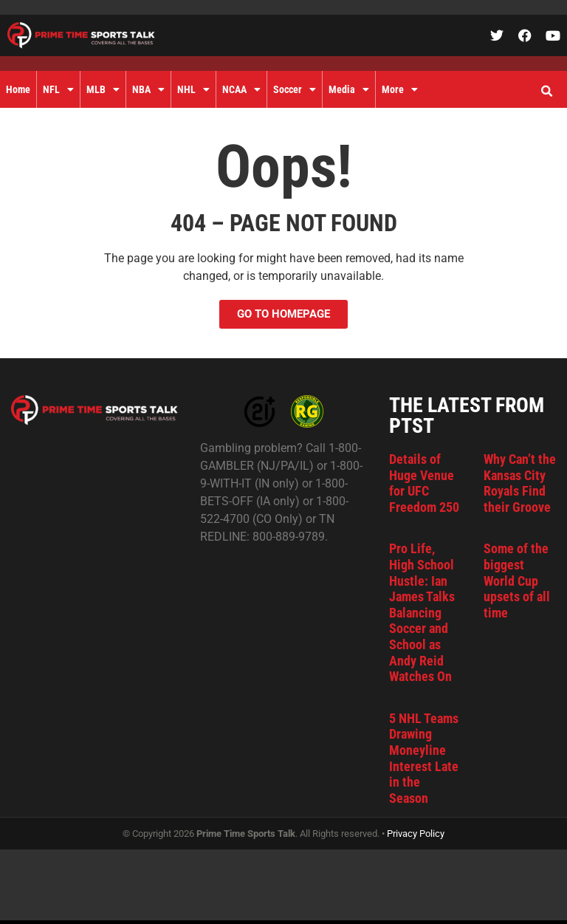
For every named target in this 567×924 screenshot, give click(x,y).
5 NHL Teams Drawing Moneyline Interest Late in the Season (424, 758)
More (400, 89)
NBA (148, 89)
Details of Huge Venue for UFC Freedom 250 (424, 483)
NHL (193, 89)
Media (349, 89)
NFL (58, 89)
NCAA (241, 89)
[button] (546, 92)
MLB (103, 89)
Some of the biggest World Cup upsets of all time (517, 580)
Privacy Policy (416, 834)
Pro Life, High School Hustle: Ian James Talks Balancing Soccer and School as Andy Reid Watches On (422, 612)
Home (18, 89)
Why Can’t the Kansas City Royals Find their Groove (520, 483)
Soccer (295, 89)
